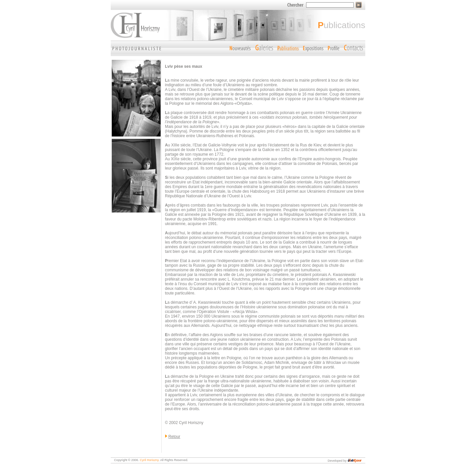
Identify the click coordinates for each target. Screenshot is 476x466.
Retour (174, 437)
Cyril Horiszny (149, 460)
